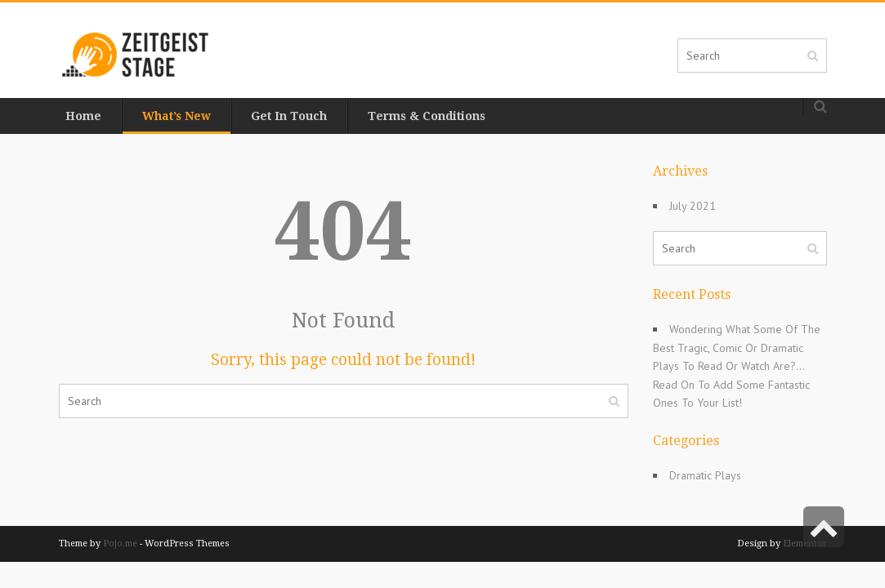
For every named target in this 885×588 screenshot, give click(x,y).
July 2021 (688, 206)
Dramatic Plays (700, 475)
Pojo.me (120, 543)
